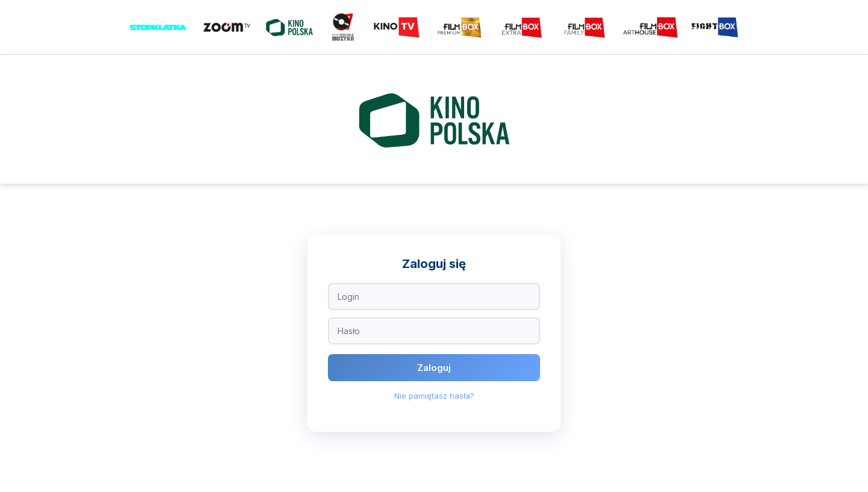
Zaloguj (434, 368)
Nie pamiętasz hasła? (434, 396)
